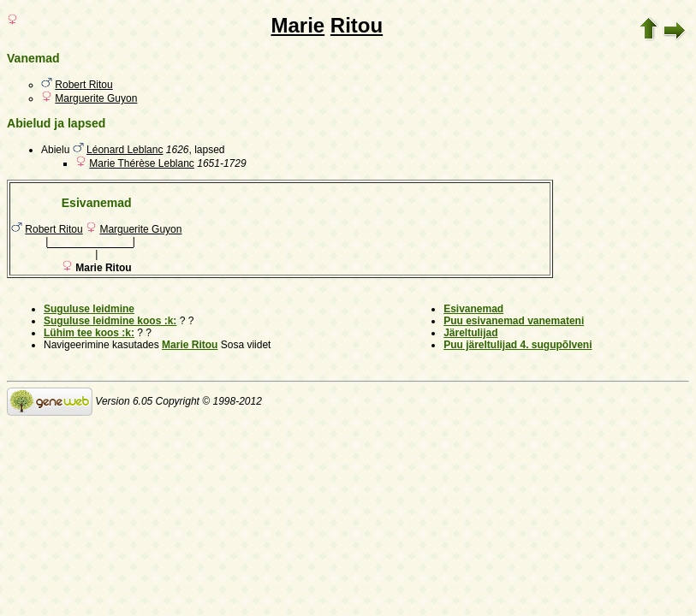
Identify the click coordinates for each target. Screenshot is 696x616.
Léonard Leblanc (125, 150)
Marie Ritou (190, 345)
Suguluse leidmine (89, 309)
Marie (297, 25)
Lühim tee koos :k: (89, 333)
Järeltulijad (470, 333)
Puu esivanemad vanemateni (514, 321)
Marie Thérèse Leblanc (142, 163)
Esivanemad (473, 309)
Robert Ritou (83, 85)
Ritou (357, 25)
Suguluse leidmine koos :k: (110, 321)
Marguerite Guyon (96, 98)
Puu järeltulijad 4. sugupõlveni (518, 345)
